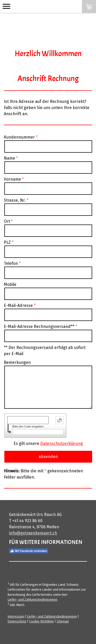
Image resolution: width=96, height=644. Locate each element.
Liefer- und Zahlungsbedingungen (33, 599)
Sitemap (63, 621)
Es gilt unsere (48, 443)
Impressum (16, 616)
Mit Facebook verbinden (29, 551)
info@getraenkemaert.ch (33, 533)
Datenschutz (17, 621)
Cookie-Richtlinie (41, 621)
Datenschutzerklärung (62, 443)
